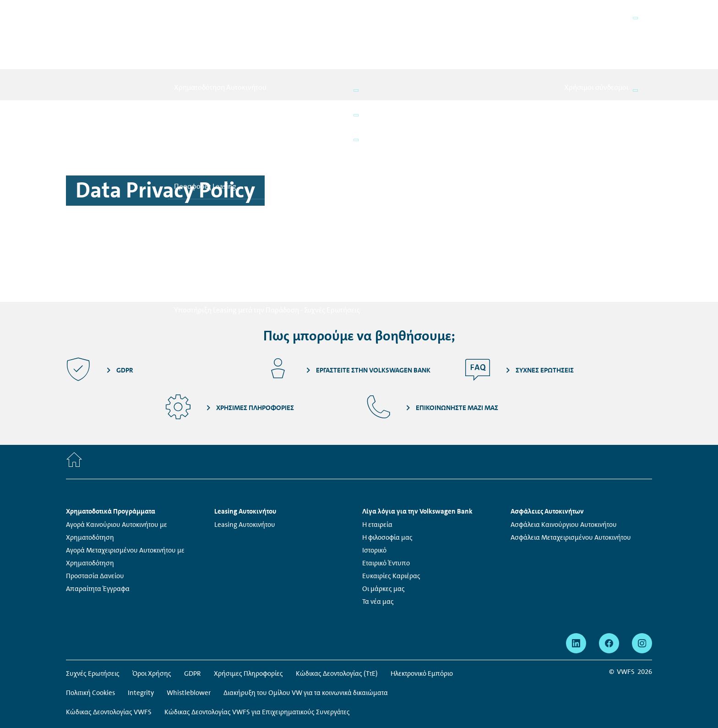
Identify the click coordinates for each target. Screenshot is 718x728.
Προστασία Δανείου (95, 525)
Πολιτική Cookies (90, 642)
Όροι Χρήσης (152, 623)
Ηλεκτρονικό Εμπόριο (422, 623)
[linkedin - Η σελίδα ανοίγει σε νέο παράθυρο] (576, 592)
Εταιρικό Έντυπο (386, 512)
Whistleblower (189, 642)
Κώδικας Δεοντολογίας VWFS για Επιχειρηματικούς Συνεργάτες (257, 661)
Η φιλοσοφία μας (387, 487)
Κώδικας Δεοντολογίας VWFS (109, 661)
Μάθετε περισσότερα (532, 691)
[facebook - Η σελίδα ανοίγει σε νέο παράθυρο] (609, 592)
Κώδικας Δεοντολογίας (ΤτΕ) (337, 623)
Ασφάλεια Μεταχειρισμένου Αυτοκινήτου (571, 487)
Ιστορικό (374, 499)
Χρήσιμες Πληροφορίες (248, 623)
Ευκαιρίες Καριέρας (391, 525)
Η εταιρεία (377, 474)
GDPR (193, 623)
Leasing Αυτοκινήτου (245, 474)
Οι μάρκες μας (383, 538)
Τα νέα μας (378, 551)
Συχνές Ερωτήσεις (93, 623)
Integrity (141, 642)
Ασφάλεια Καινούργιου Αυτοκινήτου (564, 474)
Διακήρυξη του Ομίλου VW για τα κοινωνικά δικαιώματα (306, 642)
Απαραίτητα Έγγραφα (98, 538)
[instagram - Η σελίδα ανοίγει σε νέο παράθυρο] (642, 592)
